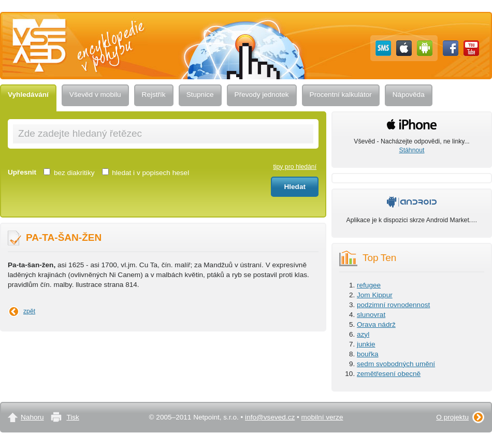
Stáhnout (412, 150)
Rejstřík (154, 95)
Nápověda (409, 95)
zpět (29, 311)
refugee (369, 285)
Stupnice (200, 95)
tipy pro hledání (295, 167)
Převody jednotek (262, 95)
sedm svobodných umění (396, 364)
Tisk (73, 417)
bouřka (368, 354)
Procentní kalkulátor (341, 95)
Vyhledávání (28, 95)
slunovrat (371, 315)
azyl (363, 334)
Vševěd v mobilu (95, 95)
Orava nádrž (376, 324)
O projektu (452, 417)
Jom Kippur (375, 295)
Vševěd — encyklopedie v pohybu (79, 22)
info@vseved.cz (270, 417)
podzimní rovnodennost (393, 305)
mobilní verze (322, 417)
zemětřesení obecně (389, 374)
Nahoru (32, 417)
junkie (366, 344)
